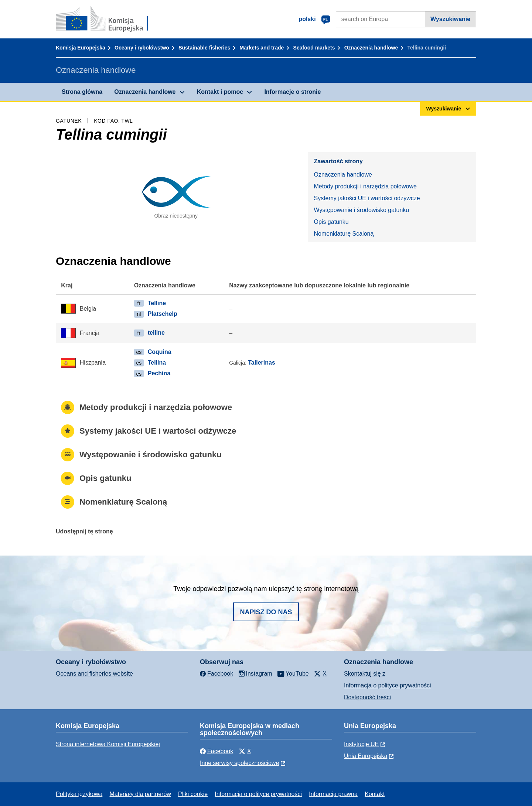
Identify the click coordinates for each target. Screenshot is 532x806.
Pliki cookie (193, 794)
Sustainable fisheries (204, 48)
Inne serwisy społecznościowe (239, 763)
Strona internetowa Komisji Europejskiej (108, 744)
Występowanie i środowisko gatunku (361, 210)
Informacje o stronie (292, 92)
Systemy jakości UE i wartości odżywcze (367, 198)
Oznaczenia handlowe (371, 48)
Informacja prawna (333, 794)
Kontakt (375, 794)
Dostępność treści (367, 697)
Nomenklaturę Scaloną (344, 234)
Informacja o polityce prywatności (388, 685)
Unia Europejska (366, 756)
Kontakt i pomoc (220, 92)
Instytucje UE (361, 744)
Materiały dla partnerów (140, 794)
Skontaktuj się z (365, 674)
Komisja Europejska (81, 48)
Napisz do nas (266, 612)
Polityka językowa (79, 794)
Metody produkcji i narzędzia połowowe (365, 186)
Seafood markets (314, 48)
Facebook (216, 751)
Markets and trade (262, 48)
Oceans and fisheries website (94, 674)
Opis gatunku (331, 222)
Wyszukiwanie (450, 19)
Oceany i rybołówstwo (142, 48)
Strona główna (82, 92)
